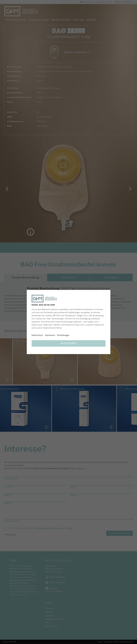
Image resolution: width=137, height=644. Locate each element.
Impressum (50, 335)
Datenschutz (37, 335)
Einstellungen (63, 335)
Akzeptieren (69, 343)
